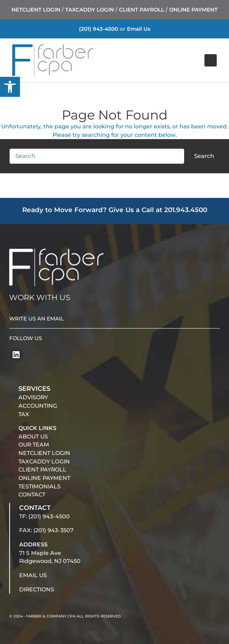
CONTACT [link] (32, 495)
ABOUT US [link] (33, 437)
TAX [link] (24, 414)
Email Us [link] (139, 29)
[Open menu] (211, 60)
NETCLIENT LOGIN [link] (36, 10)
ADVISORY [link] (33, 397)
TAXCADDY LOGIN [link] (90, 10)
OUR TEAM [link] (34, 445)
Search (204, 156)
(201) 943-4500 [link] (99, 29)
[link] (10, 87)
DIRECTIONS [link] (37, 589)
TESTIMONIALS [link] (40, 486)
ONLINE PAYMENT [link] (193, 10)
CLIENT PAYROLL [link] (142, 10)
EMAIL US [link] (33, 575)
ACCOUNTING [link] (38, 406)
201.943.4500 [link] (186, 210)
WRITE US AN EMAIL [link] (36, 319)
